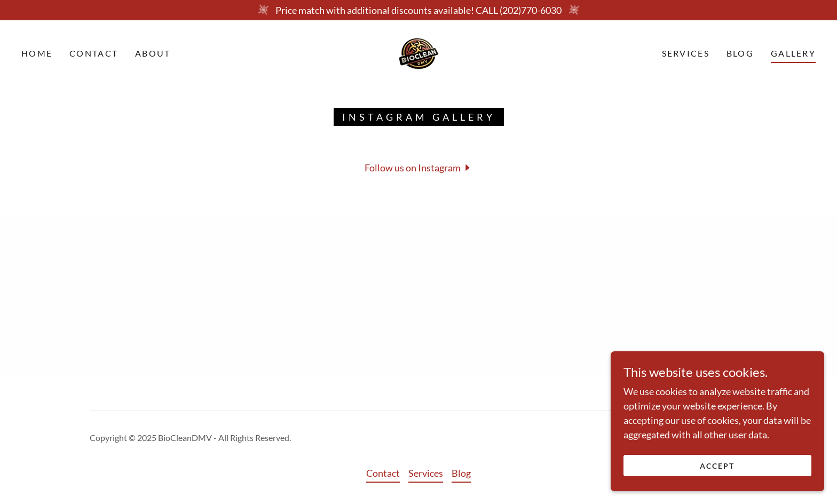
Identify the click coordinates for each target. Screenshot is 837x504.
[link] (419, 52)
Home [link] (37, 53)
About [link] (153, 53)
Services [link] (686, 53)
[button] (419, 167)
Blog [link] (740, 53)
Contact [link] (94, 53)
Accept (717, 466)
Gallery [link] (793, 53)
